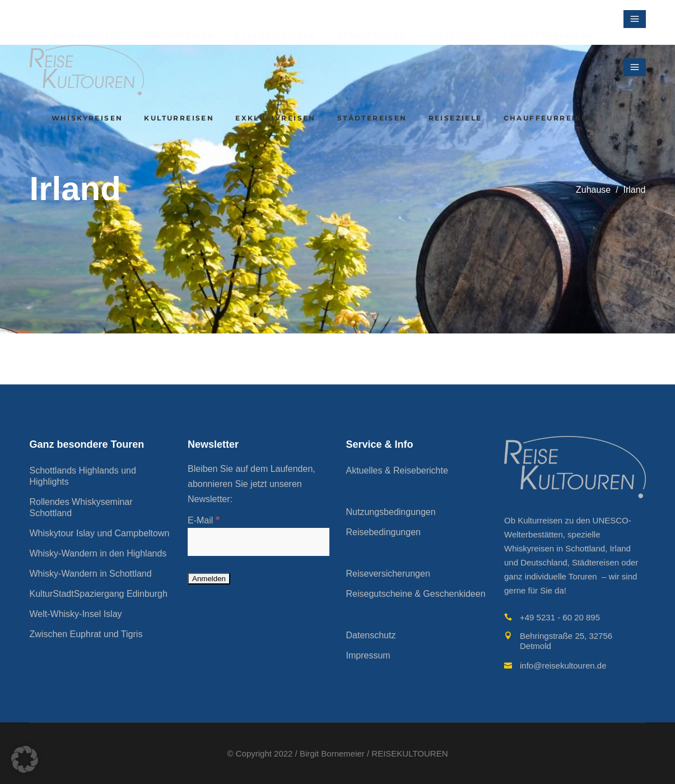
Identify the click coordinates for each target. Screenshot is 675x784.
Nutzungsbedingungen (391, 512)
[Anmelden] (209, 579)
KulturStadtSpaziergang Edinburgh (99, 594)
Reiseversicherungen (388, 574)
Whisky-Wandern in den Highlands (98, 553)
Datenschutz (371, 635)
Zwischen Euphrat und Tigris (86, 634)
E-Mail (204, 520)
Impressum (368, 655)
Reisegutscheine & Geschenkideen (416, 594)
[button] (25, 759)
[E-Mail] (259, 542)
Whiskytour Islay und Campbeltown (100, 533)
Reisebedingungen (383, 532)
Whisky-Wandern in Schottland (91, 574)
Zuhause (593, 190)
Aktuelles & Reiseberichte (397, 470)
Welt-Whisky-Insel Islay (76, 614)
